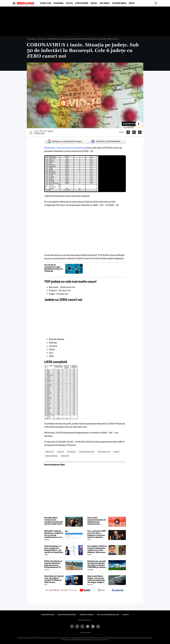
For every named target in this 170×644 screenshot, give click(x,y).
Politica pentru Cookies (67, 615)
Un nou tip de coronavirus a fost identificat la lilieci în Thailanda (54, 268)
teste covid (65, 456)
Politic (69, 3)
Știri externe (82, 3)
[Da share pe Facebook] (128, 132)
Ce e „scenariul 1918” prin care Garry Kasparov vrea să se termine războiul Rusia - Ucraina (97, 534)
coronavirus (71, 452)
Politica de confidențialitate (108, 615)
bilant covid (50, 452)
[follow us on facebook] (118, 590)
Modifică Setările (85, 620)
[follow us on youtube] (85, 590)
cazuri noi (60, 452)
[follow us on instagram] (101, 590)
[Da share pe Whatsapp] (140, 132)
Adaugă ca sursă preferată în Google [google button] (64, 141)
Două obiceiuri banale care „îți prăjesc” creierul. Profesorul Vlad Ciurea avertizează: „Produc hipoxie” (54, 579)
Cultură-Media (119, 3)
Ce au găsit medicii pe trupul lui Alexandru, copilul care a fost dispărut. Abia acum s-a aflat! (97, 549)
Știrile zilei (46, 3)
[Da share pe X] (134, 132)
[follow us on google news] (52, 590)
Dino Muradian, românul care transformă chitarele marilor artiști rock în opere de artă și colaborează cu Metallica (54, 521)
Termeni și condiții (87, 615)
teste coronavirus (52, 456)
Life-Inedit (105, 3)
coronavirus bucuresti (87, 452)
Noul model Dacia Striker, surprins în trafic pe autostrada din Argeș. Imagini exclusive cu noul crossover (96, 579)
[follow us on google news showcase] (69, 590)
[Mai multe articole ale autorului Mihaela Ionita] (31, 132)
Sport (132, 3)
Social (94, 3)
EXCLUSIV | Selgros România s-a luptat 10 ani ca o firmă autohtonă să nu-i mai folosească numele (54, 534)
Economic (59, 3)
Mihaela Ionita (40, 133)
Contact (126, 615)
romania (116, 452)
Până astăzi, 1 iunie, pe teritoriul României (64, 148)
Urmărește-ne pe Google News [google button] (106, 141)
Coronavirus (42, 39)
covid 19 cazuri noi (104, 452)
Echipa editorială (48, 615)
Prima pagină (31, 39)
